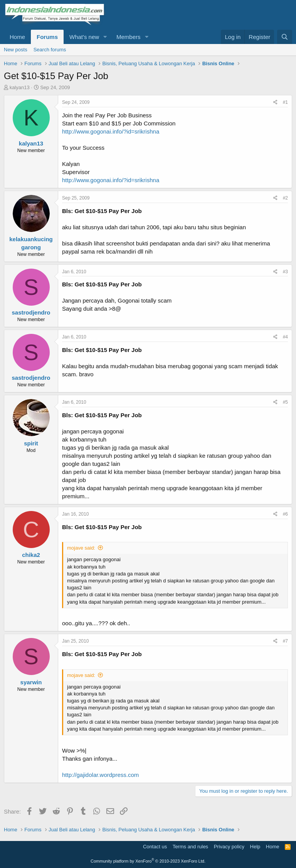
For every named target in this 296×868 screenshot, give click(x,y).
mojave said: (81, 548)
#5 (285, 402)
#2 (285, 198)
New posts (16, 50)
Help (255, 847)
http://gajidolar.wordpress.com (100, 775)
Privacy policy (229, 847)
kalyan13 (20, 87)
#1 (285, 102)
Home (17, 37)
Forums (47, 37)
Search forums (50, 50)
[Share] (275, 102)
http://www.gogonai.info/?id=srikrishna (111, 131)
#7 (285, 641)
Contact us (155, 847)
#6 (285, 514)
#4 (285, 337)
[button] (105, 37)
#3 (285, 272)
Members (129, 37)
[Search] (285, 37)
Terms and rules (190, 847)
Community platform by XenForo (148, 861)
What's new (84, 37)
